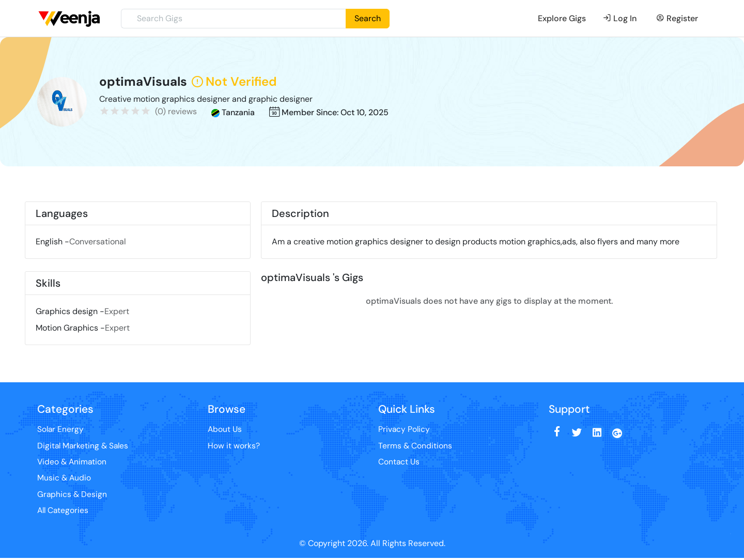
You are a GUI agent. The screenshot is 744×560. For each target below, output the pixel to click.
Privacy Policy (405, 430)
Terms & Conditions (415, 446)
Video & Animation (73, 463)
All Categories (64, 512)
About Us (225, 430)
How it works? (234, 446)
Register (677, 18)
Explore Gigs (562, 18)
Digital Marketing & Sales (84, 446)
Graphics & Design (73, 496)
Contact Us (399, 463)
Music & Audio (65, 479)
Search (368, 18)
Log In (620, 18)
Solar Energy (61, 430)
